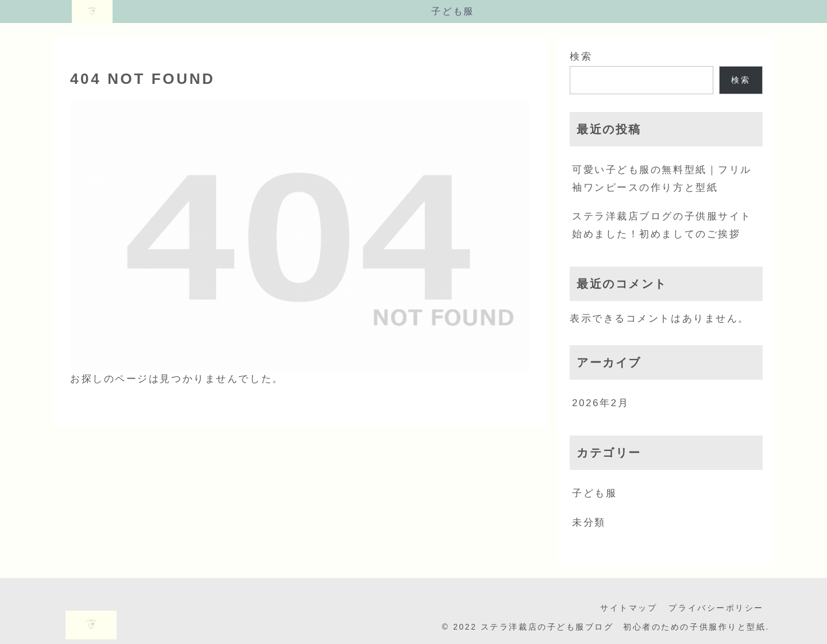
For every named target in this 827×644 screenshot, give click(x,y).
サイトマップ (629, 608)
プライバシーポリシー (716, 608)
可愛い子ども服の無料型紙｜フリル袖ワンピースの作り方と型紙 (662, 179)
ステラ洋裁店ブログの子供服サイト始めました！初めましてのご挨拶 (662, 225)
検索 (581, 57)
